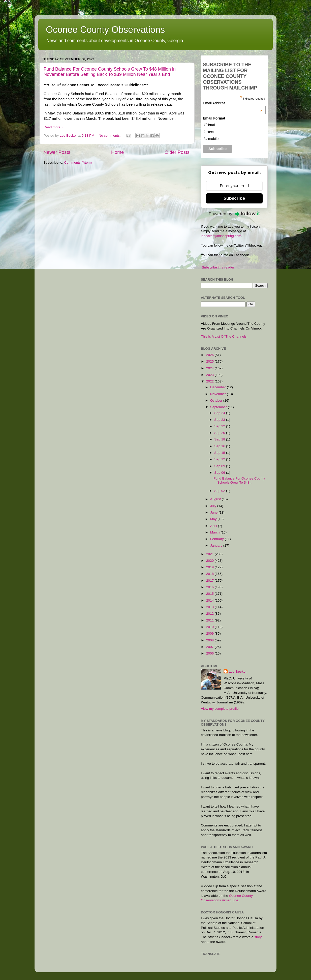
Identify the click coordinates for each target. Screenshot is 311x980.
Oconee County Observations (105, 30)
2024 (210, 368)
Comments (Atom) (78, 162)
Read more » (53, 127)
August (216, 499)
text (211, 132)
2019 (210, 567)
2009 (210, 633)
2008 (210, 640)
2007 (210, 647)
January (217, 545)
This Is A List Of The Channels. (224, 336)
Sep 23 (220, 420)
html (211, 125)
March (215, 532)
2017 (210, 581)
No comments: (110, 136)
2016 (210, 587)
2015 (210, 594)
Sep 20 (220, 433)
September (219, 407)
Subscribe (234, 198)
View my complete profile (220, 709)
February (217, 539)
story (258, 937)
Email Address (233, 103)
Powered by (234, 214)
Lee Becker (238, 672)
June (214, 512)
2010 (210, 627)
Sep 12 (220, 459)
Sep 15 (220, 453)
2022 (210, 381)
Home (117, 152)
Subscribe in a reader (218, 267)
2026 (210, 355)
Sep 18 (220, 439)
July (214, 506)
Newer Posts (57, 152)
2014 (210, 600)
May (214, 519)
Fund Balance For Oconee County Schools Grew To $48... (239, 480)
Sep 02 (220, 491)
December (219, 387)
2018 (210, 574)
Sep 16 (220, 446)
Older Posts (177, 152)
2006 (210, 653)
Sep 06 (220, 473)
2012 (210, 614)
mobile (213, 139)
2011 (210, 620)
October (217, 400)
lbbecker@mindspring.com (221, 236)
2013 (210, 607)
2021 (210, 554)
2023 (210, 375)
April (214, 526)
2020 (210, 561)
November (219, 394)
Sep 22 (220, 426)
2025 (210, 361)
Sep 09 (220, 466)
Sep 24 (220, 413)
